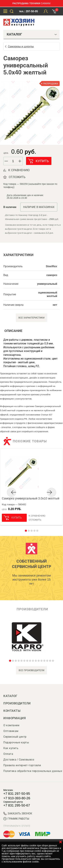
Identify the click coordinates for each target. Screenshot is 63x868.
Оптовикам (11, 731)
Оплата (8, 754)
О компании (11, 725)
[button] (20, 161)
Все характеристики (32, 318)
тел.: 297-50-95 (28, 11)
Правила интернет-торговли (22, 765)
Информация (15, 718)
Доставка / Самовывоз (19, 760)
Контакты (12, 711)
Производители (17, 703)
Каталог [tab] (32, 34)
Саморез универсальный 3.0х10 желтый (31, 498)
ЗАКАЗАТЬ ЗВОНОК (18, 813)
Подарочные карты (16, 742)
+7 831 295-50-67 (17, 805)
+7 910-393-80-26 (17, 798)
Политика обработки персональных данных (33, 771)
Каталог (10, 696)
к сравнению (19, 170)
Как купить (11, 748)
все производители (32, 670)
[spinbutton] (13, 161)
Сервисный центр (15, 737)
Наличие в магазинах (39, 207)
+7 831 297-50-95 (17, 794)
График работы (16, 819)
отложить (17, 177)
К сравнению (37, 516)
